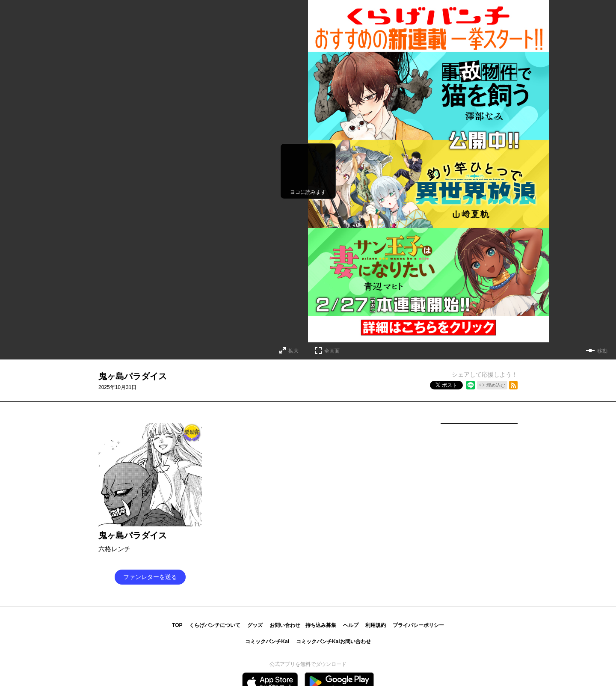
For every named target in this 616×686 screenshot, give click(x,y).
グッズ (255, 625)
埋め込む (496, 385)
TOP (177, 625)
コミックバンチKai (267, 641)
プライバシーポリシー (418, 625)
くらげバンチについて (215, 625)
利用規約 (376, 625)
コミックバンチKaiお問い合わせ (333, 641)
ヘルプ (351, 625)
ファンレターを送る (150, 577)
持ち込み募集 (321, 625)
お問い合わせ (285, 625)
